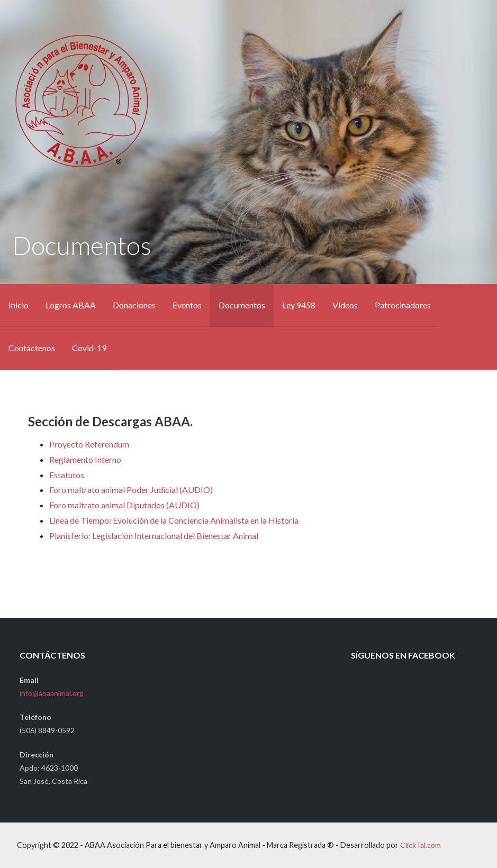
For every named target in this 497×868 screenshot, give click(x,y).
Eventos (187, 305)
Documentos (242, 305)
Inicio (19, 305)
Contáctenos (32, 348)
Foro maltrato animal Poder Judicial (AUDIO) (131, 490)
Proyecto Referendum (89, 444)
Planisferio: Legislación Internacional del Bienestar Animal (154, 536)
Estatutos (67, 475)
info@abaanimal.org (52, 693)
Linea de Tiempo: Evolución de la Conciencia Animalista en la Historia (174, 520)
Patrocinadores (403, 305)
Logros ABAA (71, 305)
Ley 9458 (299, 305)
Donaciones (134, 305)
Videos (345, 305)
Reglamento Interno (85, 459)
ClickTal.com (421, 845)
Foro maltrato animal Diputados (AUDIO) (124, 505)
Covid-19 (89, 348)
